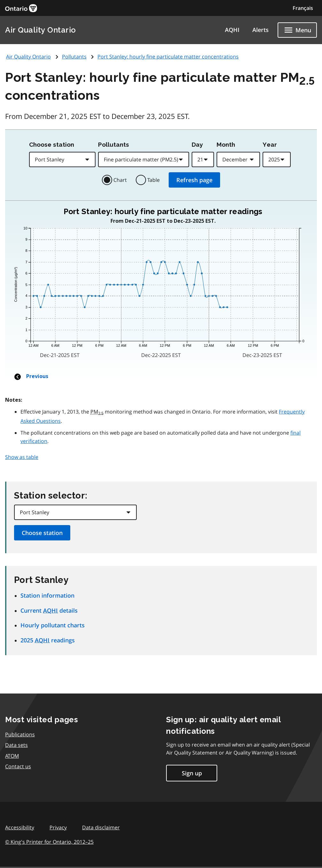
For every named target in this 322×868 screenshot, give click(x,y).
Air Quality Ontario (41, 30)
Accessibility (20, 827)
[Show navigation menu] (297, 30)
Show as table (22, 457)
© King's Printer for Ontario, (49, 842)
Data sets (16, 745)
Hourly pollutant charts (53, 625)
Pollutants (74, 57)
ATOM (12, 756)
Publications (20, 734)
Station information (47, 595)
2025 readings (48, 640)
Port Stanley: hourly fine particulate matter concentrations (168, 57)
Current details (49, 610)
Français (303, 8)
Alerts (261, 30)
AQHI (232, 30)
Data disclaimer (101, 827)
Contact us (18, 766)
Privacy (58, 827)
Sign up (192, 773)
